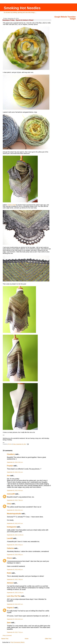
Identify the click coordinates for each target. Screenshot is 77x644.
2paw (9, 623)
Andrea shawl (12, 205)
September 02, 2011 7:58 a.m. (15, 500)
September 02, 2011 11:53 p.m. (15, 593)
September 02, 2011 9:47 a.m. (15, 523)
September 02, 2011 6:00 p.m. (15, 570)
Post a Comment (7, 636)
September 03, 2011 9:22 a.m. (15, 619)
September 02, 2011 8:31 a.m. (15, 510)
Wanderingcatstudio (14, 514)
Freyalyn (10, 466)
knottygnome (12, 527)
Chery (9, 504)
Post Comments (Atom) (18, 642)
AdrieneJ (10, 583)
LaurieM (10, 538)
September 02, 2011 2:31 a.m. (15, 472)
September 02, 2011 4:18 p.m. (15, 545)
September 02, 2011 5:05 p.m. (15, 555)
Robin (9, 573)
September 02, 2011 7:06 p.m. (15, 579)
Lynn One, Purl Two (14, 596)
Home (27, 639)
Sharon (10, 558)
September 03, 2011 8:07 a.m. (15, 604)
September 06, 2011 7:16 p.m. (15, 632)
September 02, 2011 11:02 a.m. (15, 535)
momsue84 (11, 494)
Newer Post (5, 639)
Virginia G (10, 608)
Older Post (48, 639)
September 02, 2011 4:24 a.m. (15, 490)
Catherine (10, 548)
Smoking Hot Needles (22, 8)
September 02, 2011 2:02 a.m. (15, 462)
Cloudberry (11, 454)
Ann (8, 476)
